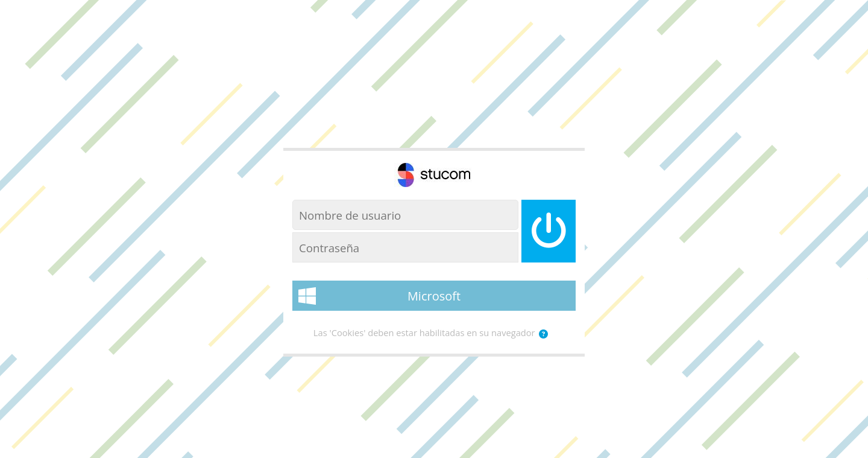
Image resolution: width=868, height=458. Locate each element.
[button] (543, 334)
